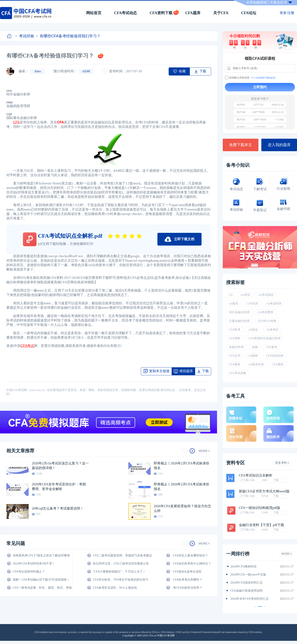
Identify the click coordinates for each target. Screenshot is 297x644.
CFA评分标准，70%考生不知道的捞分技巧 (120, 580)
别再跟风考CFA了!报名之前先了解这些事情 (41, 555)
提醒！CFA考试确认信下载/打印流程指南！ (41, 580)
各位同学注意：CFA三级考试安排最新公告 (121, 564)
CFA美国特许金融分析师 (265, 338)
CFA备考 (272, 347)
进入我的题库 (279, 145)
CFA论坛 (249, 13)
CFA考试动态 (126, 13)
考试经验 (25, 36)
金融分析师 (236, 347)
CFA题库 (193, 13)
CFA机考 (235, 330)
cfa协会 (253, 330)
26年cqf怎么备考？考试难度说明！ (58, 508)
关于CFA (221, 13)
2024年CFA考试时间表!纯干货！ (34, 564)
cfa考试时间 (274, 304)
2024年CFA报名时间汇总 (247, 583)
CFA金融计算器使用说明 (247, 591)
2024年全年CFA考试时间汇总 (249, 599)
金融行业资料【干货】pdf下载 (261, 525)
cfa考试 (245, 295)
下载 (276, 480)
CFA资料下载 (161, 13)
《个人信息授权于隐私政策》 (263, 78)
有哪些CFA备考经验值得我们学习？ (68, 36)
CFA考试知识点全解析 (256, 475)
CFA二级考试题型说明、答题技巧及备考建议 (122, 555)
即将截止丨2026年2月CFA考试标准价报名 (182, 466)
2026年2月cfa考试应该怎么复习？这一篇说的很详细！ (60, 466)
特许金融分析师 (239, 312)
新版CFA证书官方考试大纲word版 (264, 491)
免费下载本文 (241, 145)
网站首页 (94, 13)
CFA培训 (252, 304)
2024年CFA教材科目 (244, 566)
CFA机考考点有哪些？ (188, 580)
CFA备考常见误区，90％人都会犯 (115, 588)
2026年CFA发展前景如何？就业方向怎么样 (182, 508)
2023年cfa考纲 (267, 321)
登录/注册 (287, 13)
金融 (255, 347)
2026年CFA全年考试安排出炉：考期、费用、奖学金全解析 (60, 487)
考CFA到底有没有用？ (188, 588)
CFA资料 (235, 338)
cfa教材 (253, 356)
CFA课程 (278, 364)
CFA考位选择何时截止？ (29, 572)
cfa (231, 295)
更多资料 (282, 463)
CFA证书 (235, 356)
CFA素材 (235, 364)
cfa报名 (234, 304)
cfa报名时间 (256, 364)
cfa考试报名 (266, 295)
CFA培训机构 (275, 356)
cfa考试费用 (265, 312)
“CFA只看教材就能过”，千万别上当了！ (119, 572)
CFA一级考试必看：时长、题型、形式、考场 (42, 588)
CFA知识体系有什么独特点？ (192, 564)
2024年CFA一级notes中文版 (248, 575)
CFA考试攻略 (238, 373)
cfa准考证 (272, 330)
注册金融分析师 (239, 321)
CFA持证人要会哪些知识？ (191, 555)
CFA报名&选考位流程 (187, 572)
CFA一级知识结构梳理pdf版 (260, 508)
